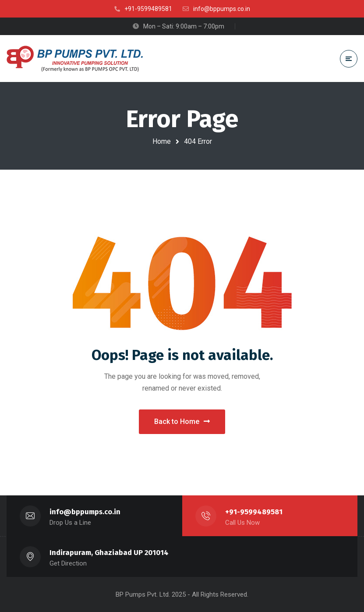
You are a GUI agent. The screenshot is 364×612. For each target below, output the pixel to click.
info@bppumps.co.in (85, 512)
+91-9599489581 (254, 512)
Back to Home (182, 422)
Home (162, 141)
